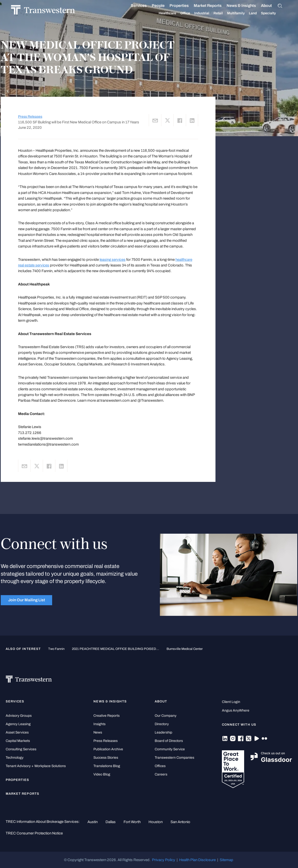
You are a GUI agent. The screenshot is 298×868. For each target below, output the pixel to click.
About (272, 6)
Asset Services (17, 732)
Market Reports (214, 6)
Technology (15, 758)
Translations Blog (107, 766)
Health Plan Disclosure (197, 860)
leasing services (113, 260)
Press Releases (30, 117)
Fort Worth (132, 822)
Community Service (170, 749)
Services (145, 6)
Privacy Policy (164, 860)
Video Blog (102, 774)
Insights (99, 724)
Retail (224, 13)
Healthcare (173, 13)
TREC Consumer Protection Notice (34, 833)
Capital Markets (18, 741)
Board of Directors (169, 741)
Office (191, 13)
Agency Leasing (18, 724)
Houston (156, 822)
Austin (93, 822)
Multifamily (242, 13)
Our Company (166, 716)
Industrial (208, 13)
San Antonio (180, 822)
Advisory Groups (19, 716)
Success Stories (106, 758)
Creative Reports (106, 716)
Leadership (163, 732)
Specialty (274, 13)
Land (259, 13)
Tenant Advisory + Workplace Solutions (36, 766)
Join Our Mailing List (27, 600)
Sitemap (226, 860)
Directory (162, 724)
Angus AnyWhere (236, 710)
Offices (160, 766)
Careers (161, 774)
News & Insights (247, 6)
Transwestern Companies (174, 758)
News (98, 732)
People (164, 6)
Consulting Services (21, 749)
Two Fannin (56, 649)
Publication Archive (108, 749)
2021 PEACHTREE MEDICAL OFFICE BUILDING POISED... (116, 649)
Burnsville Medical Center (185, 649)
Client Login (231, 702)
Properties (185, 6)
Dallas (111, 822)
